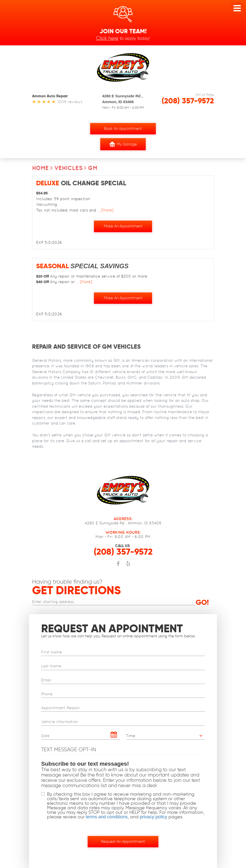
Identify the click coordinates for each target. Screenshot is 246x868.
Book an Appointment (123, 129)
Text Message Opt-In (69, 749)
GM (93, 168)
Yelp (128, 566)
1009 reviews (70, 102)
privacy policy (154, 817)
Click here (107, 38)
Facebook (118, 566)
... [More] (105, 210)
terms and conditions (107, 817)
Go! (202, 602)
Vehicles (68, 168)
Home (40, 168)
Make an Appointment (123, 226)
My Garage (123, 144)
